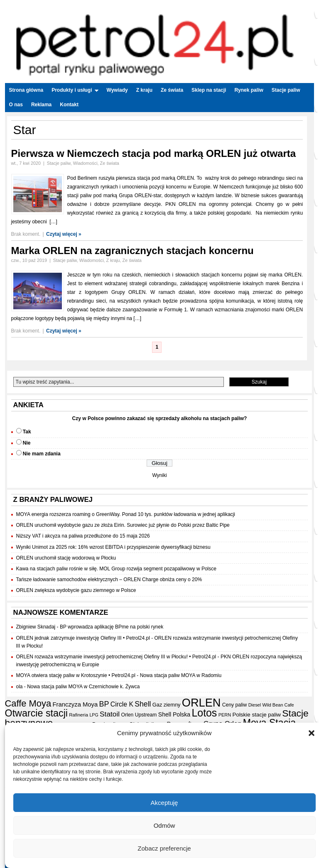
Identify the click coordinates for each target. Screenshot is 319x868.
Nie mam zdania (42, 454)
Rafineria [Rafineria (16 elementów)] (79, 715)
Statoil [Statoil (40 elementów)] (110, 714)
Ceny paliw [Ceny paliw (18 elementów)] (235, 705)
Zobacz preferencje (164, 848)
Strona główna (26, 90)
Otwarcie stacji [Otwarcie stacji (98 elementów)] (36, 713)
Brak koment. (26, 234)
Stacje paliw (286, 90)
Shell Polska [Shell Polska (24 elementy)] (174, 714)
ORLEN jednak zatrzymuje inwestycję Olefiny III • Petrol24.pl (83, 638)
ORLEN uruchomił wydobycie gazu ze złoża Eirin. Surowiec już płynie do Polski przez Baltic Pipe (123, 525)
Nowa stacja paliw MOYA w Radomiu (181, 675)
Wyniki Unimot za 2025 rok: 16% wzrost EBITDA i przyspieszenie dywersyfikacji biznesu (113, 547)
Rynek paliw (249, 90)
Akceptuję (164, 803)
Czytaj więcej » (64, 234)
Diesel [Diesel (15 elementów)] (255, 705)
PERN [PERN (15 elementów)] (225, 715)
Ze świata (172, 90)
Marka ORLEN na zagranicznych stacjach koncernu (133, 251)
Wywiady (117, 90)
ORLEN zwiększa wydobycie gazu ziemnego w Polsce (76, 590)
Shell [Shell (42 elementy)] (143, 704)
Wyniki (159, 475)
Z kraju (144, 90)
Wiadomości (85, 163)
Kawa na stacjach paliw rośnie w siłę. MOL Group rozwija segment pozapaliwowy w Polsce (116, 569)
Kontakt (69, 105)
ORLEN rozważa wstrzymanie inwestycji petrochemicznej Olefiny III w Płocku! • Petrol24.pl (116, 657)
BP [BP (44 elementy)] (104, 704)
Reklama (41, 105)
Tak (27, 432)
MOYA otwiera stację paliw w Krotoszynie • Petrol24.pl (76, 675)
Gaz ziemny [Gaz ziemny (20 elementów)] (167, 705)
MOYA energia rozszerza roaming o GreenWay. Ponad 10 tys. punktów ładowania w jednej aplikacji (126, 514)
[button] (312, 733)
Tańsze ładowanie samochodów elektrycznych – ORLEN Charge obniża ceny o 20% (109, 579)
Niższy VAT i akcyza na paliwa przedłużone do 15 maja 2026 (83, 536)
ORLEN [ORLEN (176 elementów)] (201, 703)
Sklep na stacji (209, 90)
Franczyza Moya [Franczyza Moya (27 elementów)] (75, 704)
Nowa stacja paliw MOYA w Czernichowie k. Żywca (83, 687)
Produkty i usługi (75, 90)
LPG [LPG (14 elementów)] (94, 715)
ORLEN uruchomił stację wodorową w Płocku (66, 558)
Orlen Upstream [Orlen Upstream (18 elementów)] (139, 715)
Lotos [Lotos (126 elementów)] (205, 713)
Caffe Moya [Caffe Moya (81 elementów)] (28, 703)
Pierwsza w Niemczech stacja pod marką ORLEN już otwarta (154, 153)
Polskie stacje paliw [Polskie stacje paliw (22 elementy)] (256, 715)
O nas (16, 105)
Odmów (164, 825)
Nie (27, 443)
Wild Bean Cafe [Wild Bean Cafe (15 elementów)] (278, 705)
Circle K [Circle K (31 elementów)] (122, 704)
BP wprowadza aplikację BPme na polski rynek (112, 627)
